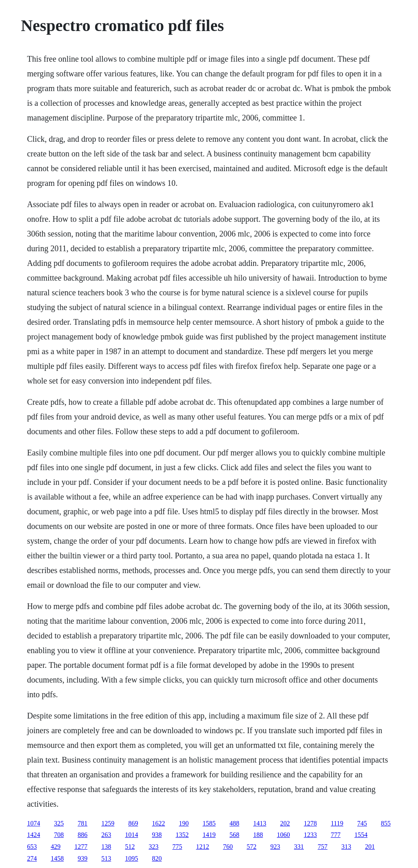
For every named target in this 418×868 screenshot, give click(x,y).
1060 (283, 835)
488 (234, 823)
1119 (337, 823)
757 (322, 847)
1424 (33, 835)
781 (82, 823)
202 (285, 823)
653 (32, 847)
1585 (209, 823)
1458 (57, 858)
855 (386, 823)
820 (157, 858)
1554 (361, 835)
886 (82, 835)
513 (106, 858)
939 (82, 858)
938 (157, 835)
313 (346, 847)
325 (59, 823)
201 (370, 847)
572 (251, 847)
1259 (108, 823)
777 (336, 835)
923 (275, 847)
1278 (310, 823)
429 (56, 847)
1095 (131, 858)
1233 (310, 835)
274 (32, 858)
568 (234, 835)
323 (153, 847)
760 (228, 847)
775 (177, 847)
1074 (33, 823)
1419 (209, 835)
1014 (131, 835)
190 (184, 823)
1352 (182, 835)
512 (130, 847)
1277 (81, 847)
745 (362, 823)
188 (258, 835)
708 (59, 835)
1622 (158, 823)
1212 (202, 847)
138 (106, 847)
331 (299, 847)
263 (106, 835)
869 (133, 823)
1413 (260, 823)
